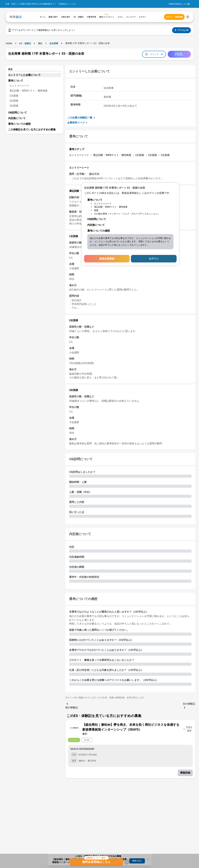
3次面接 (14, 106)
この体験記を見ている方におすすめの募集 (32, 129)
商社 (40, 43)
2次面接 (14, 101)
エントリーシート (19, 86)
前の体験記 (72, 705)
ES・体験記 (25, 43)
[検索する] (188, 17)
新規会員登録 (107, 259)
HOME (9, 43)
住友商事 (54, 43)
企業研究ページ (78, 123)
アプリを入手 (181, 30)
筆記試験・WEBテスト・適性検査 (28, 91)
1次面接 (14, 96)
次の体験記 (189, 706)
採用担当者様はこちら (178, 4)
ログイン (154, 259)
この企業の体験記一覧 (82, 118)
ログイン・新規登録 (174, 17)
